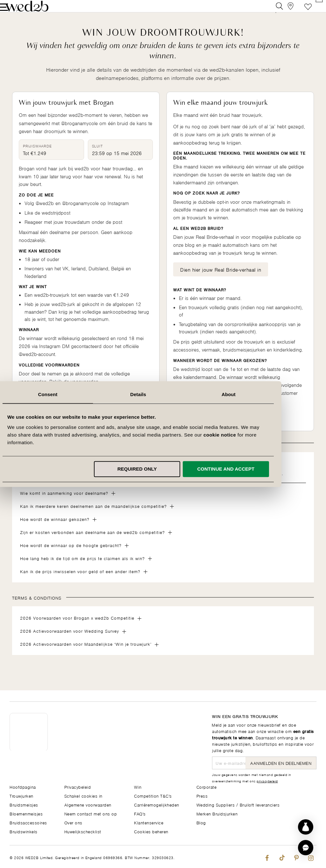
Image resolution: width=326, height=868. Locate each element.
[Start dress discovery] (306, 827)
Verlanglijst (298, 11)
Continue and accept (251, 469)
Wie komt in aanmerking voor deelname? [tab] (64, 502)
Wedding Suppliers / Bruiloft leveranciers (238, 804)
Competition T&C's (153, 796)
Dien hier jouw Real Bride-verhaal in (221, 279)
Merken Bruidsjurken (217, 813)
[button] (306, 848)
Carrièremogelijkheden (157, 804)
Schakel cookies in (83, 796)
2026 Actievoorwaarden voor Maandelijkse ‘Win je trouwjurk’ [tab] (86, 653)
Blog (201, 822)
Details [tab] (163, 394)
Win (138, 787)
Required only (162, 469)
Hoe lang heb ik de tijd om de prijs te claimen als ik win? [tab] (82, 568)
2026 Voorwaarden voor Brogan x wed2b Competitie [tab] (77, 627)
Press (202, 796)
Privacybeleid (78, 787)
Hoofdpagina (23, 787)
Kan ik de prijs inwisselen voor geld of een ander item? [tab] (80, 581)
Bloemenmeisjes (26, 813)
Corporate (207, 787)
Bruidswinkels (24, 831)
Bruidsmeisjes (24, 804)
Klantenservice (149, 822)
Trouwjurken (21, 796)
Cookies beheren (151, 831)
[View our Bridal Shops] (284, 11)
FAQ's (140, 813)
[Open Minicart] (313, 11)
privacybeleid (267, 781)
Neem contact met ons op (91, 813)
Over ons (73, 822)
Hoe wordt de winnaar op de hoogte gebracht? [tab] (71, 555)
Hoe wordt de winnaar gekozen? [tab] (55, 528)
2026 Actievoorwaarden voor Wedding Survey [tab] (70, 640)
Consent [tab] (73, 394)
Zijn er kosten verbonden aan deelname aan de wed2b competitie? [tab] (92, 541)
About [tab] (253, 394)
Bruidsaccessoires (28, 822)
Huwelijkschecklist (83, 831)
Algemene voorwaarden (88, 804)
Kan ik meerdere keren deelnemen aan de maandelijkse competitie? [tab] (93, 515)
